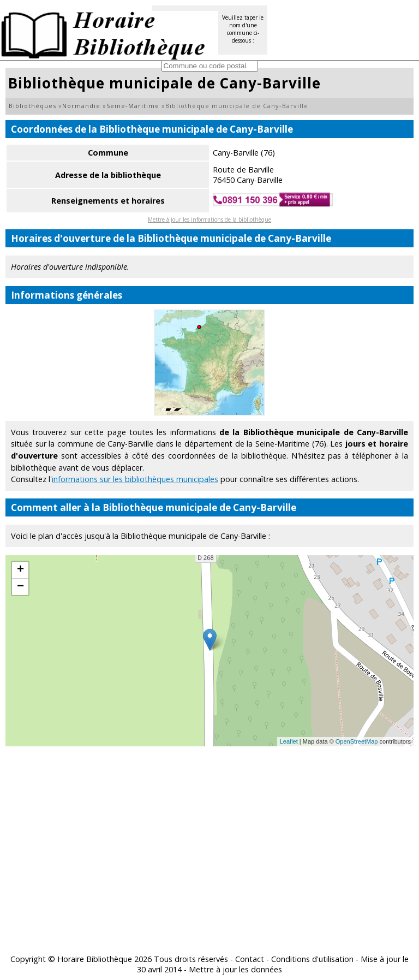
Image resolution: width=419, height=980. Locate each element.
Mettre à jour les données (235, 969)
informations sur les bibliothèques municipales (135, 479)
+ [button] (20, 570)
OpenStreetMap (357, 741)
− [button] (20, 587)
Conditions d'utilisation (312, 959)
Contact (250, 959)
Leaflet (289, 741)
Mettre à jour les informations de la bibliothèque (209, 219)
